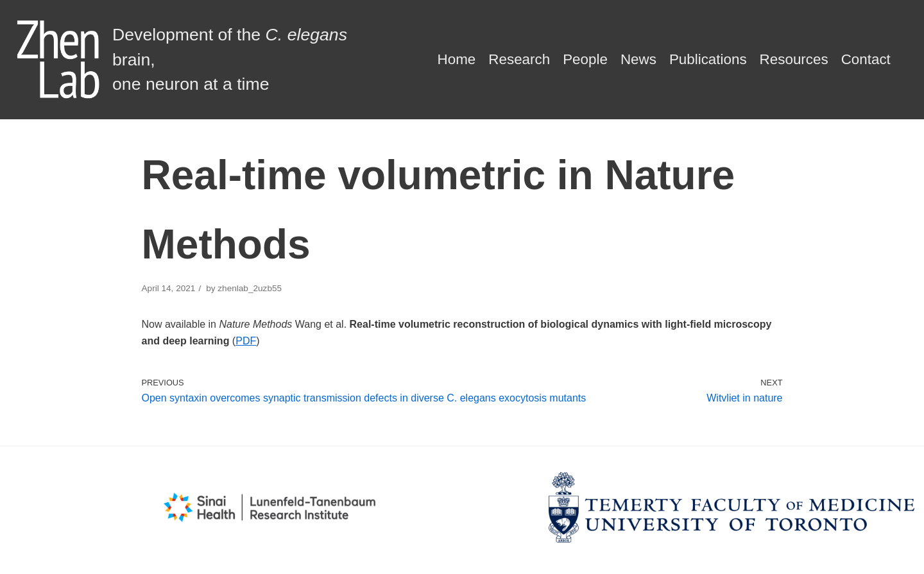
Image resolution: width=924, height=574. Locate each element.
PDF (246, 341)
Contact (866, 59)
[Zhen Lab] (202, 60)
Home (457, 59)
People (585, 59)
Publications (708, 59)
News (638, 59)
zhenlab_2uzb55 (250, 288)
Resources (794, 59)
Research (519, 59)
